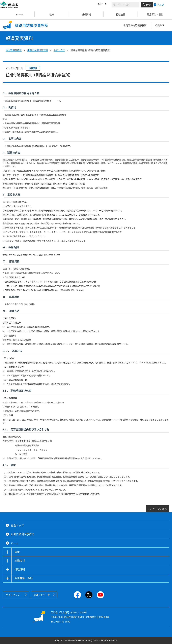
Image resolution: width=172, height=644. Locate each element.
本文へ (101, 4)
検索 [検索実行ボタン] (148, 5)
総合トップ (17, 525)
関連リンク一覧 (42, 595)
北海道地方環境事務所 (135, 25)
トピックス (59, 50)
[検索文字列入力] (125, 5)
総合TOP (160, 25)
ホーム (17, 14)
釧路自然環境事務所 (38, 50)
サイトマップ (13, 595)
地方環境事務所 (14, 50)
